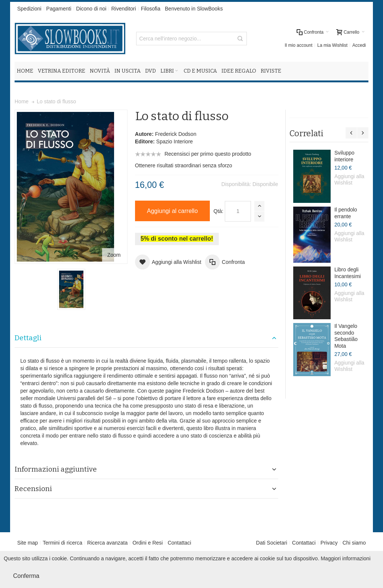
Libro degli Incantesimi (348, 273)
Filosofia (151, 9)
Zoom (114, 255)
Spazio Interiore (175, 141)
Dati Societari (272, 543)
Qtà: (218, 211)
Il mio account (298, 45)
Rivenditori (123, 9)
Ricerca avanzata (107, 543)
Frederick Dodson (176, 134)
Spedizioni (29, 9)
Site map (27, 543)
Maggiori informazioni (345, 558)
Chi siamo (354, 543)
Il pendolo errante (346, 213)
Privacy (329, 543)
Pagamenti (59, 9)
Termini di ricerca (62, 543)
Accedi (359, 45)
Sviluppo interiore (344, 156)
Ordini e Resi (148, 543)
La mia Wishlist (332, 45)
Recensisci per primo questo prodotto (208, 154)
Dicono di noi (91, 9)
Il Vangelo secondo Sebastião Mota (346, 336)
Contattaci (179, 543)
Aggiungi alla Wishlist (349, 180)
